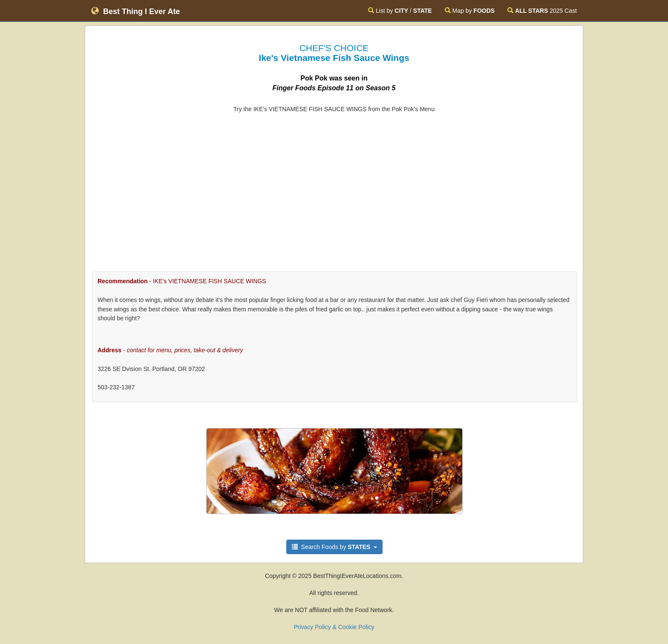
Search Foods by (335, 547)
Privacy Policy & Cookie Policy (334, 627)
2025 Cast (542, 11)
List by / (400, 11)
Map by (470, 11)
